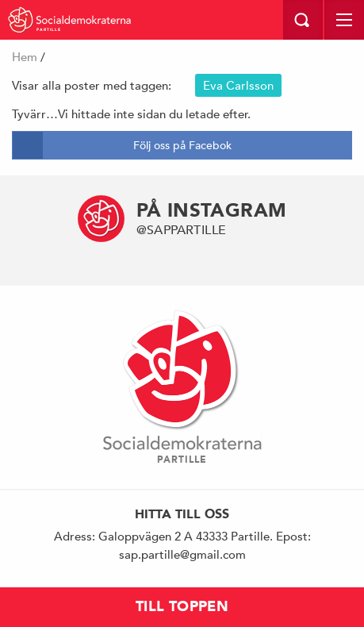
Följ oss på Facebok (182, 145)
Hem (25, 57)
